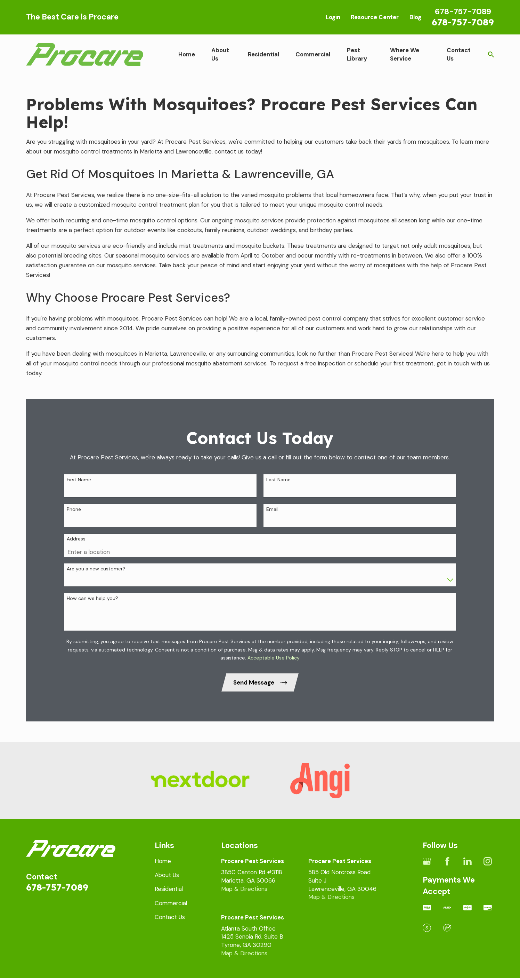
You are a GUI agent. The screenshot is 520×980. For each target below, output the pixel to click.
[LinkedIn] (468, 861)
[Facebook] (447, 861)
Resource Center (375, 17)
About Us (167, 875)
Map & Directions (244, 889)
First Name (79, 491)
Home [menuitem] (187, 54)
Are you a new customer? (96, 580)
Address (76, 551)
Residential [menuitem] (263, 54)
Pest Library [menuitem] (357, 54)
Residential (169, 889)
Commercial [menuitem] (313, 54)
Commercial (171, 903)
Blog (415, 17)
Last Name (278, 491)
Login (333, 17)
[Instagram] (488, 861)
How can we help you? (92, 610)
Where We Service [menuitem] (405, 54)
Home (163, 861)
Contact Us (170, 917)
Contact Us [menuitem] (459, 54)
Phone (74, 521)
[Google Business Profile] (427, 861)
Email (272, 521)
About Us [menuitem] (220, 54)
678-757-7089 (463, 22)
